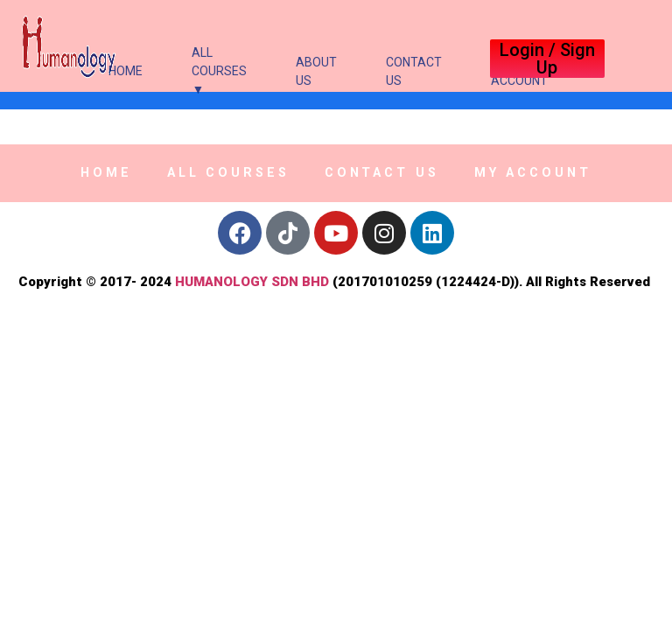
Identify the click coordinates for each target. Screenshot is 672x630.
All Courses (228, 173)
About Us (316, 71)
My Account (533, 173)
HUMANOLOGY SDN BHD (252, 282)
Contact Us (414, 71)
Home (126, 71)
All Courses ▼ (219, 71)
